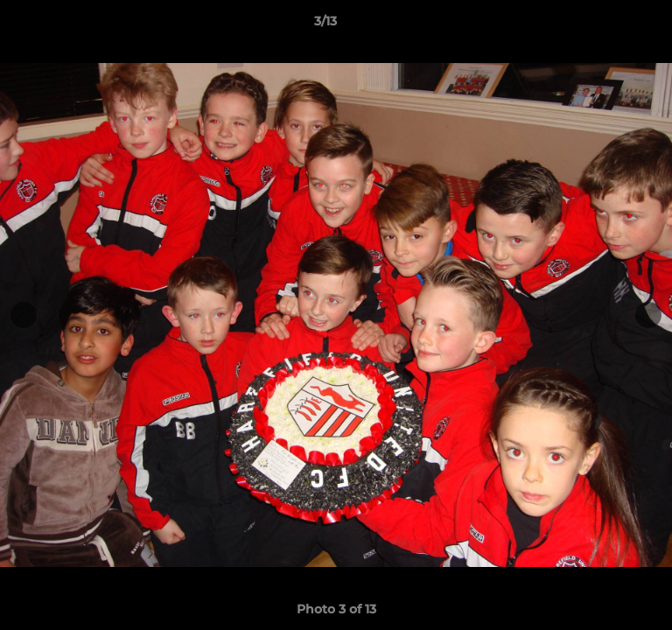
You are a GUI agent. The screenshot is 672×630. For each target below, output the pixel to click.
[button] (609, 25)
